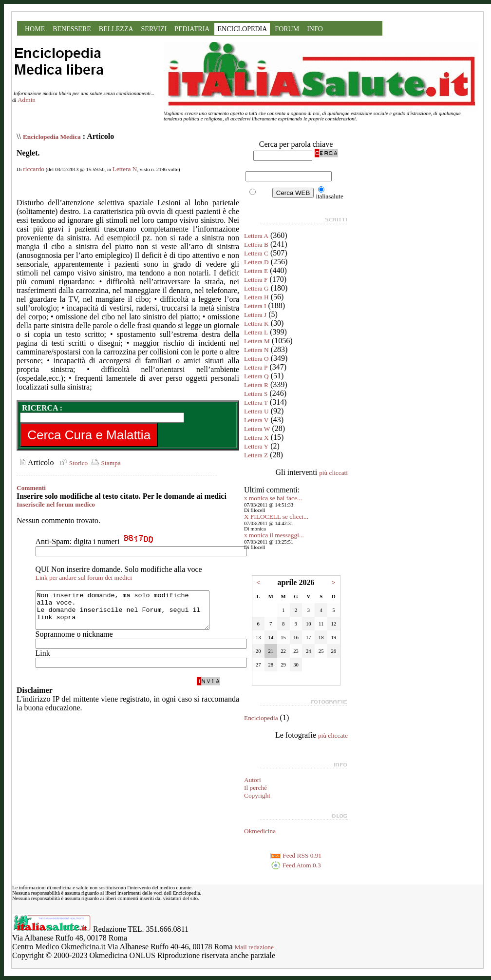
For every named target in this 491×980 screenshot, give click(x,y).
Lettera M (257, 341)
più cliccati (333, 473)
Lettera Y (256, 446)
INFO (315, 29)
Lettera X (256, 438)
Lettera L (256, 332)
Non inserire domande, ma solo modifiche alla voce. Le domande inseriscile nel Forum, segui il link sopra (133, 614)
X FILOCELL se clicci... (276, 517)
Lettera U (256, 411)
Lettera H (256, 297)
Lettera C (256, 253)
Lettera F (256, 280)
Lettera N (125, 169)
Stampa (105, 463)
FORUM (287, 29)
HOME (35, 29)
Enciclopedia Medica (52, 137)
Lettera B (256, 245)
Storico (73, 463)
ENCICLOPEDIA (242, 29)
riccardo (34, 169)
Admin (27, 100)
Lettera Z (256, 455)
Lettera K (256, 323)
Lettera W (257, 429)
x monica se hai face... (273, 498)
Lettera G (256, 288)
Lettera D (256, 262)
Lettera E (256, 271)
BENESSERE (72, 29)
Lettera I (255, 306)
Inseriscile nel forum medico (56, 504)
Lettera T (256, 402)
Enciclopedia (261, 718)
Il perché (255, 788)
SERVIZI (154, 29)
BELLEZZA (116, 29)
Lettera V (256, 420)
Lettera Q (256, 376)
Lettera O (256, 359)
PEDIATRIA (192, 29)
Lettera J (255, 315)
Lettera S (256, 394)
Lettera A (256, 236)
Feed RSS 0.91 (296, 855)
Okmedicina (260, 831)
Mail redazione (254, 947)
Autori (253, 780)
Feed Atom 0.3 (296, 865)
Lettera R (256, 385)
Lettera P (256, 367)
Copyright (257, 795)
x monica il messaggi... (274, 535)
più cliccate (333, 735)
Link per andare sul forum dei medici (84, 578)
